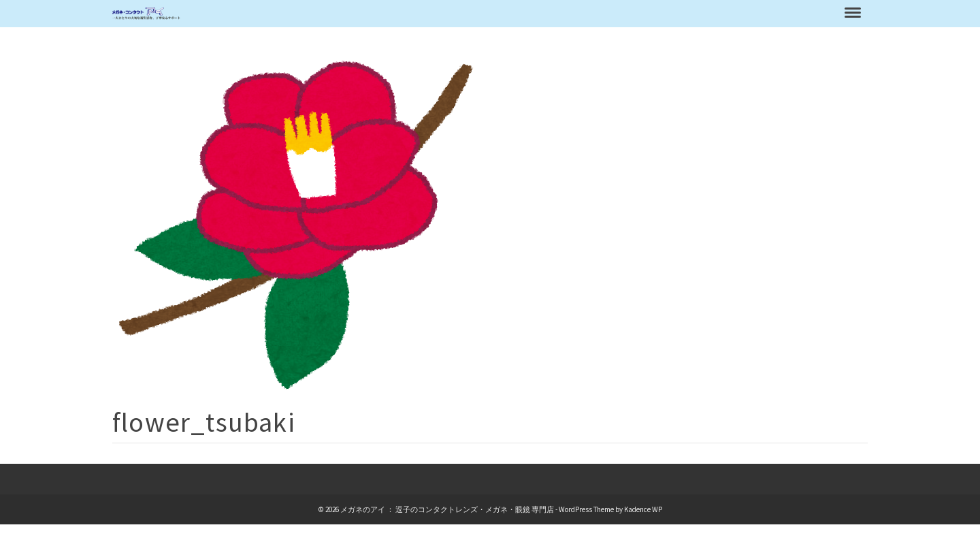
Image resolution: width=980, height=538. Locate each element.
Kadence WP (643, 509)
